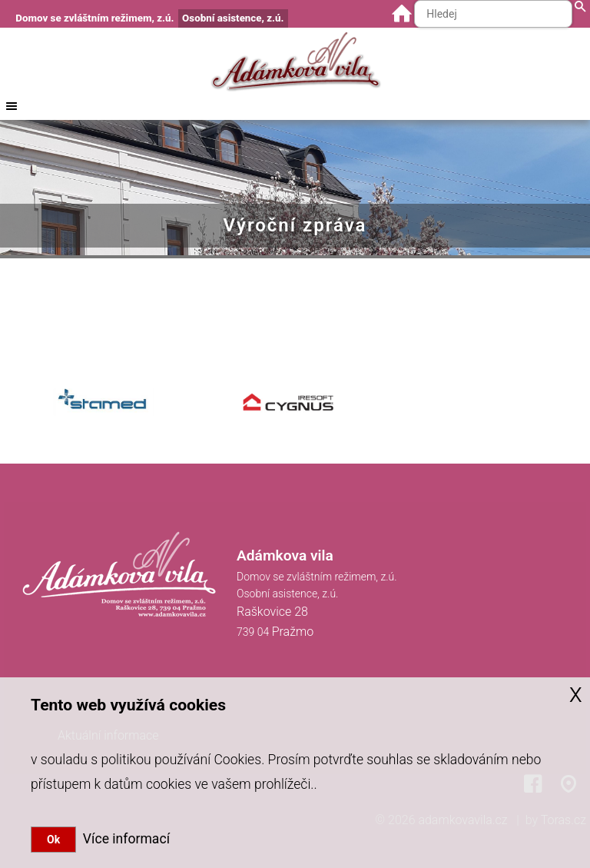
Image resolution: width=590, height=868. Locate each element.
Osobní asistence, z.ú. (233, 18)
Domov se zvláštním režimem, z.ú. (94, 18)
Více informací (123, 839)
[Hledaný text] (493, 14)
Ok (53, 840)
